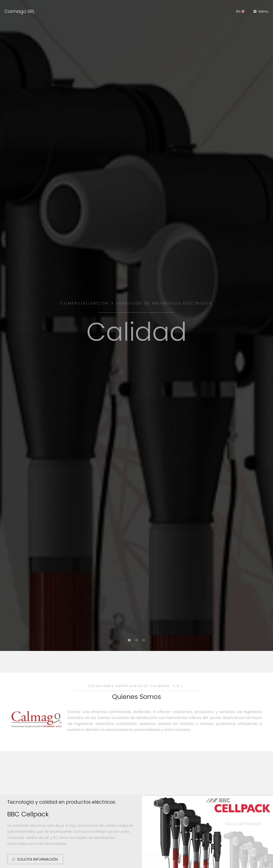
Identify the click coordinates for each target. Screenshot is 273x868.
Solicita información (37, 859)
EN (240, 11)
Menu (264, 11)
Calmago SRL (20, 11)
